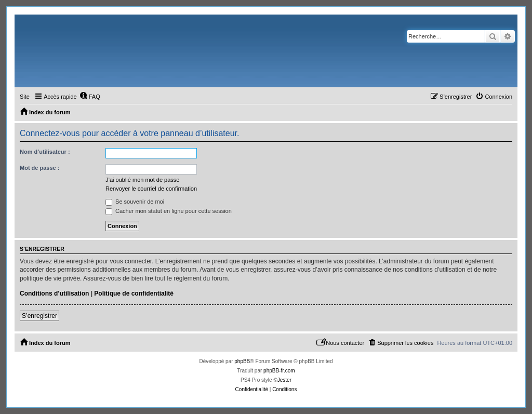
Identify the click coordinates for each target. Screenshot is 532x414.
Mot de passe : (39, 168)
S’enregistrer (39, 316)
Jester (284, 380)
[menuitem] (90, 97)
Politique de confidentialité (134, 293)
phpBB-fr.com (279, 371)
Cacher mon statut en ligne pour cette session (169, 211)
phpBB (242, 361)
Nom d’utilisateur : (45, 152)
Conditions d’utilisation (54, 293)
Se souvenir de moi (135, 202)
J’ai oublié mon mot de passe (142, 180)
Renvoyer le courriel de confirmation (151, 189)
